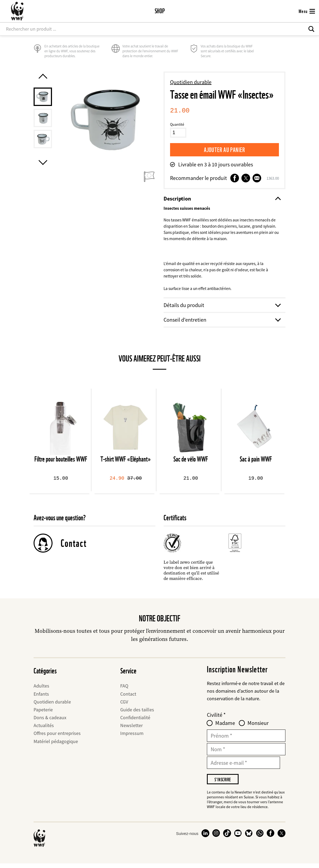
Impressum (132, 737)
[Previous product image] (43, 76)
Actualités (44, 729)
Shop (160, 11)
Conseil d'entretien (222, 323)
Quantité (177, 124)
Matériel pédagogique (56, 745)
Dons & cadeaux (50, 721)
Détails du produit (222, 309)
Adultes (41, 690)
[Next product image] (43, 170)
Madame (225, 727)
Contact (74, 547)
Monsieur (258, 727)
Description (222, 199)
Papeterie (43, 713)
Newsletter (131, 729)
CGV (124, 706)
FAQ (124, 690)
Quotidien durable (191, 82)
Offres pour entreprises (57, 737)
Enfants (41, 698)
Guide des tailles (137, 713)
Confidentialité (135, 721)
